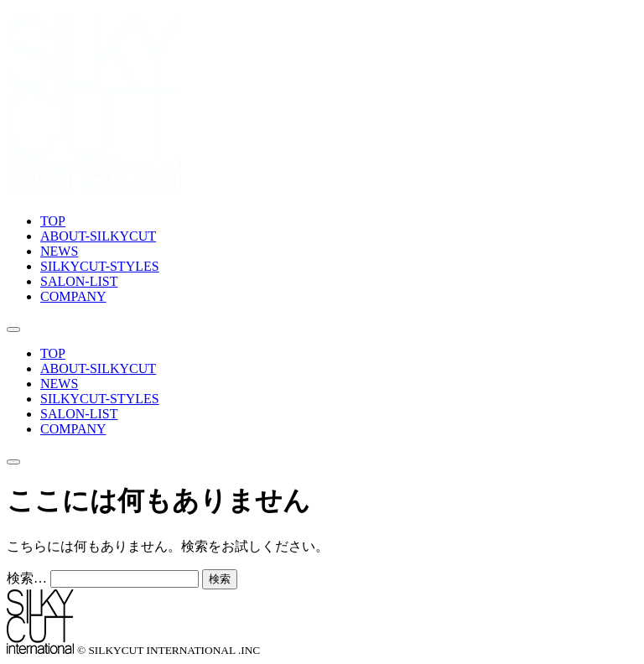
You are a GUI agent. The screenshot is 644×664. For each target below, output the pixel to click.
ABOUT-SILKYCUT (98, 236)
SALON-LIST (79, 281)
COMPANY (73, 296)
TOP (53, 221)
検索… (27, 578)
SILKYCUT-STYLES (100, 266)
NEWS (59, 251)
